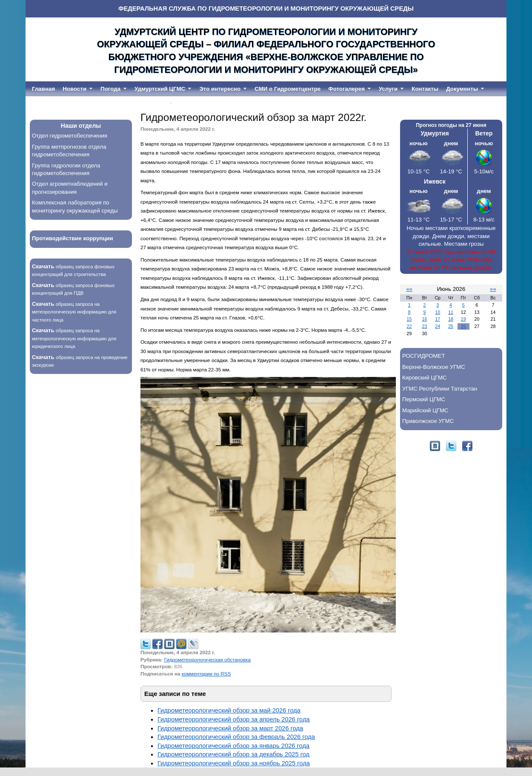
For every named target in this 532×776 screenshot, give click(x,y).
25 (451, 326)
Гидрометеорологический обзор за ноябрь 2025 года (234, 763)
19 (463, 319)
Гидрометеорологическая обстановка (207, 660)
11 (451, 312)
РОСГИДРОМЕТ (423, 356)
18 (451, 319)
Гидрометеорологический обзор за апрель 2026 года (234, 719)
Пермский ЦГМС (424, 399)
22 (409, 326)
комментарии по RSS (206, 674)
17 (438, 319)
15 (409, 319)
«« (409, 289)
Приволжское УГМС (428, 421)
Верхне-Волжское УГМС (434, 367)
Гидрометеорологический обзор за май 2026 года (229, 710)
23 (425, 326)
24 (438, 326)
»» (493, 289)
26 (463, 326)
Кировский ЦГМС (424, 378)
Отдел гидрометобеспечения (70, 136)
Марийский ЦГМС (425, 410)
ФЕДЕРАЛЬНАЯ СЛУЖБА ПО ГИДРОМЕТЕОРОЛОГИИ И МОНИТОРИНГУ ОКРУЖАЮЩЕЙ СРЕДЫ (266, 9)
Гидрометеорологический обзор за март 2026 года (230, 728)
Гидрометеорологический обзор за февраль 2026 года (236, 737)
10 (438, 312)
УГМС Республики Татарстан (440, 389)
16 (425, 319)
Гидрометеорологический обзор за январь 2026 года (233, 746)
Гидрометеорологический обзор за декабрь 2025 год (233, 754)
